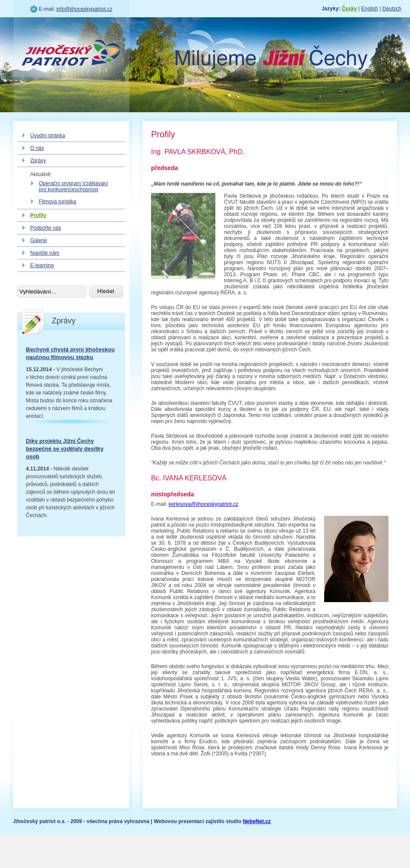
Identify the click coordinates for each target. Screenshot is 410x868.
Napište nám (45, 253)
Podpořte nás (46, 228)
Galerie (39, 240)
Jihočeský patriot (71, 54)
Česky (349, 9)
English (370, 9)
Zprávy (38, 161)
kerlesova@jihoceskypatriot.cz (204, 504)
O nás (37, 148)
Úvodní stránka (48, 136)
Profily (38, 215)
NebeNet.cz (257, 821)
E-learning (42, 265)
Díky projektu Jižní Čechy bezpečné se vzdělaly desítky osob (65, 449)
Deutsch (392, 9)
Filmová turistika (58, 202)
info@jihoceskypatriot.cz (85, 9)
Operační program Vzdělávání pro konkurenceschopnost (73, 186)
